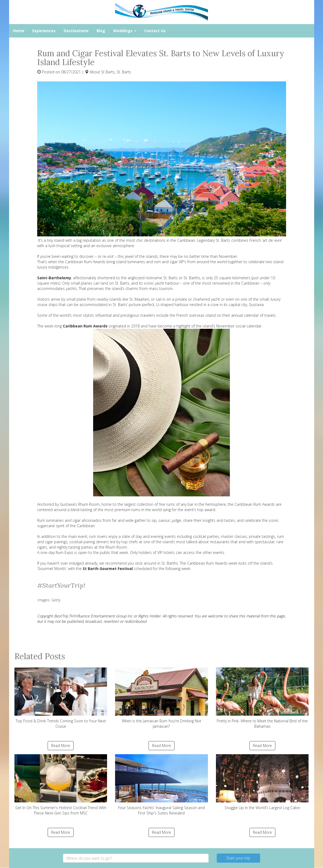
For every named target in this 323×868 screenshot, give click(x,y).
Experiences (44, 31)
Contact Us (155, 31)
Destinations (76, 31)
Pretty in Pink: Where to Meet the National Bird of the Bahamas (262, 698)
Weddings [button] (125, 31)
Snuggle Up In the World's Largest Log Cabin (262, 782)
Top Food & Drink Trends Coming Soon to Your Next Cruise (61, 698)
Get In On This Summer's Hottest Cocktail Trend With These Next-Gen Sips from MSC (61, 785)
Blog (101, 31)
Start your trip (238, 858)
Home (19, 31)
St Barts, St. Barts (116, 72)
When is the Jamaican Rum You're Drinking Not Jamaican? (161, 698)
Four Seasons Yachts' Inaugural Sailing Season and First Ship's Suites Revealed (161, 785)
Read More (61, 746)
